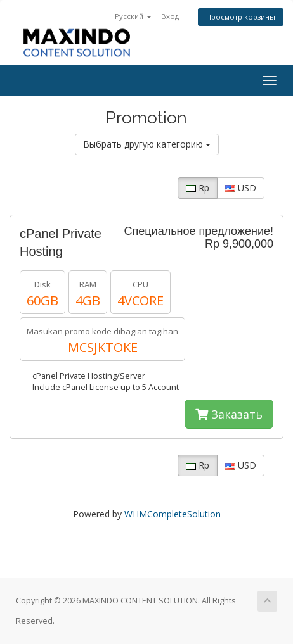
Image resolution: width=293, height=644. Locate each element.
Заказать (229, 414)
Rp (198, 188)
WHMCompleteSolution (173, 514)
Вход (170, 16)
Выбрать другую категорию (147, 144)
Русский (133, 16)
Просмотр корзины (241, 17)
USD (241, 188)
